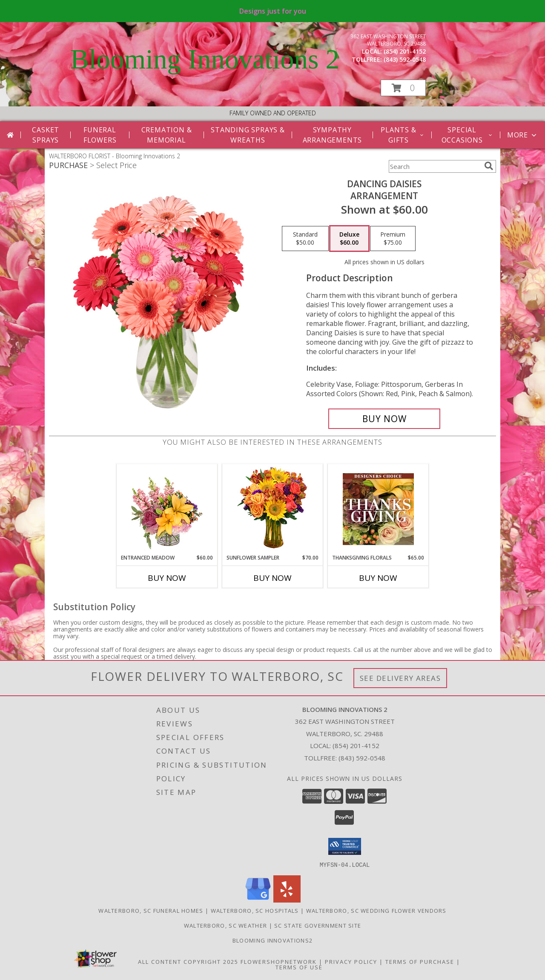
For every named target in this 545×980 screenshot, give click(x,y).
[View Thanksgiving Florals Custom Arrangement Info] (378, 509)
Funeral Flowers (100, 135)
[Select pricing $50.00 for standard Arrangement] (305, 239)
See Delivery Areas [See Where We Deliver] (400, 678)
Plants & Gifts (403, 135)
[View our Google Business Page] (258, 900)
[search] (489, 166)
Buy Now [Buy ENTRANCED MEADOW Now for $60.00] (167, 578)
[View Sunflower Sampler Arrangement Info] (273, 509)
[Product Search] (435, 166)
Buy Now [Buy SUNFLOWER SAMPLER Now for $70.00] (272, 578)
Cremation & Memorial (167, 135)
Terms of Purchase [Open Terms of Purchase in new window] (420, 961)
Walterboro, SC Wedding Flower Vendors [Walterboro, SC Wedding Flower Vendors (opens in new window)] (376, 910)
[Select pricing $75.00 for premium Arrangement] (393, 239)
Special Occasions (467, 135)
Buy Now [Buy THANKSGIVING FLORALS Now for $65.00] (378, 578)
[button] (403, 88)
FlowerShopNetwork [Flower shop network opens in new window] (279, 961)
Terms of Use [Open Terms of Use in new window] (299, 967)
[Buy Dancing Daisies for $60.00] (384, 419)
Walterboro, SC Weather (226, 925)
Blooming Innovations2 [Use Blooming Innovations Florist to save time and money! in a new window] (272, 940)
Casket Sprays (46, 135)
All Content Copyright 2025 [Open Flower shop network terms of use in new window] (188, 961)
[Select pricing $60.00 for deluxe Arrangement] (349, 239)
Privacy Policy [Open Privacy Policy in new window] (351, 961)
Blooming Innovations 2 (205, 59)
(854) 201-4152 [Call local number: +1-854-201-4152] (405, 51)
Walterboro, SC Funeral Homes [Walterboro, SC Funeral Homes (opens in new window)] (151, 910)
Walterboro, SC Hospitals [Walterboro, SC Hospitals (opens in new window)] (255, 910)
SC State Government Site (318, 925)
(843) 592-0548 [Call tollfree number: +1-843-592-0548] (405, 59)
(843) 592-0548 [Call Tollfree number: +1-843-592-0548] (362, 758)
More (523, 135)
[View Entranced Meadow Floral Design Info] (167, 509)
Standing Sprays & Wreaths (248, 135)
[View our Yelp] (287, 900)
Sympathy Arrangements (333, 135)
